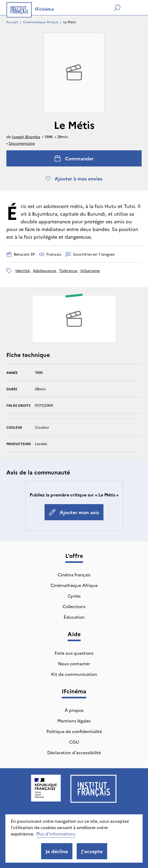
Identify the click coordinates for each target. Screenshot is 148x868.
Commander (74, 158)
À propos (74, 710)
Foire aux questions (74, 653)
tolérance (68, 270)
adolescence (44, 270)
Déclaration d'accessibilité (74, 752)
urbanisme (90, 270)
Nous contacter (74, 663)
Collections (74, 606)
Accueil (12, 22)
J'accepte (92, 851)
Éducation (74, 617)
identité (23, 270)
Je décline (57, 851)
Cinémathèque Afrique (41, 22)
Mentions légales (74, 721)
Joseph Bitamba (26, 137)
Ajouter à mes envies (74, 178)
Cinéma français (74, 575)
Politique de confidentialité (74, 731)
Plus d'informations (56, 834)
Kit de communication (74, 674)
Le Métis (70, 22)
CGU (74, 742)
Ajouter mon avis (74, 512)
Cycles (74, 596)
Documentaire (22, 143)
